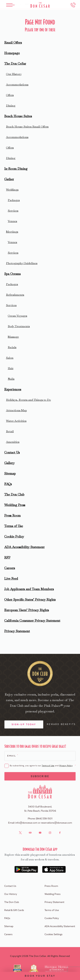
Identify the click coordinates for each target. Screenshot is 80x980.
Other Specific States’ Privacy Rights (30, 599)
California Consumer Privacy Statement (32, 620)
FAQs (8, 484)
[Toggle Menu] (10, 5)
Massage (13, 337)
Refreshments (15, 295)
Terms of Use (14, 526)
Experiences (13, 389)
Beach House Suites (18, 116)
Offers (10, 95)
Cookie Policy (14, 536)
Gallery (9, 463)
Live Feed (11, 578)
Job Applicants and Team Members (29, 589)
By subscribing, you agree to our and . (43, 766)
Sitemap (10, 473)
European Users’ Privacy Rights (27, 610)
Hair (11, 368)
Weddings (12, 190)
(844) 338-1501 (44, 819)
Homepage (12, 53)
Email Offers (13, 42)
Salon (10, 358)
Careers (10, 568)
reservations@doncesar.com (56, 823)
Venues (12, 221)
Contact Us (12, 452)
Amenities (13, 442)
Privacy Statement (17, 631)
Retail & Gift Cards (14, 910)
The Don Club (14, 494)
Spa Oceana (12, 274)
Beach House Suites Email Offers (27, 127)
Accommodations (17, 85)
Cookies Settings (54, 934)
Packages (14, 200)
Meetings (12, 232)
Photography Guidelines (22, 263)
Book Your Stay (40, 976)
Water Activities (16, 421)
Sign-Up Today (24, 724)
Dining (11, 106)
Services (13, 211)
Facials (12, 347)
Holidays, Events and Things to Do (28, 400)
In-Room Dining (16, 169)
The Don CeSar (15, 63)
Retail (10, 431)
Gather (9, 179)
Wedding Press (15, 505)
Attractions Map (16, 410)
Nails (11, 379)
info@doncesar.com (26, 823)
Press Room (12, 515)
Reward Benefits (61, 724)
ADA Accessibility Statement (24, 547)
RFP (7, 557)
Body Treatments (19, 326)
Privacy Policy (66, 766)
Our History (14, 74)
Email (12, 756)
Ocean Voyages (17, 316)
